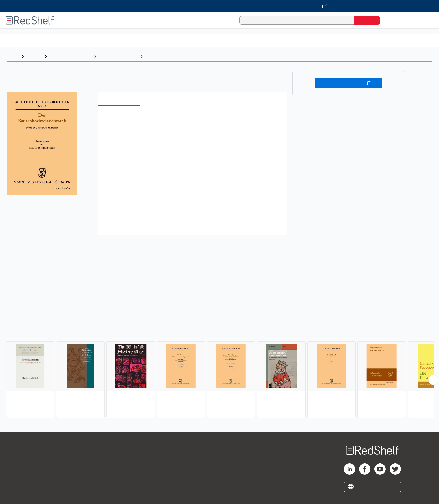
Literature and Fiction (70, 56)
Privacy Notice (44, 476)
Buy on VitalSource (349, 83)
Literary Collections (118, 56)
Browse (34, 56)
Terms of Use (119, 458)
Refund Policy (119, 467)
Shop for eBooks (46, 458)
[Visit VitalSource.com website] (219, 6)
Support (37, 467)
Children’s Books (374, 40)
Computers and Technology (161, 40)
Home (13, 56)
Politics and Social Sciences (278, 40)
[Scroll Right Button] (433, 380)
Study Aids (76, 40)
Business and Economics (219, 40)
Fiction (319, 40)
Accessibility (118, 476)
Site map (38, 485)
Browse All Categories (29, 40)
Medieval (155, 56)
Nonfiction (342, 40)
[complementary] (219, 369)
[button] (194, 119)
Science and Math (111, 40)
